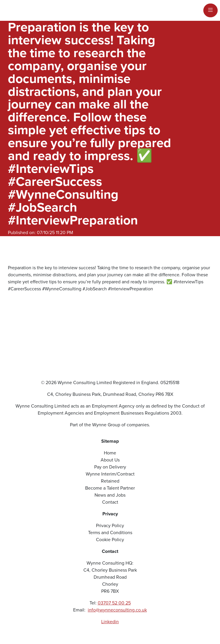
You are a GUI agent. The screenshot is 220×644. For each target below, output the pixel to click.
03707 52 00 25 (114, 603)
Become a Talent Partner (110, 488)
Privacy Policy (110, 525)
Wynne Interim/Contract (110, 474)
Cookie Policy (110, 540)
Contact (110, 502)
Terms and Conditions (110, 533)
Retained (110, 481)
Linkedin (110, 622)
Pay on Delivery (110, 467)
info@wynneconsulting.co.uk (117, 610)
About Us (110, 460)
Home (110, 453)
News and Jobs (110, 495)
